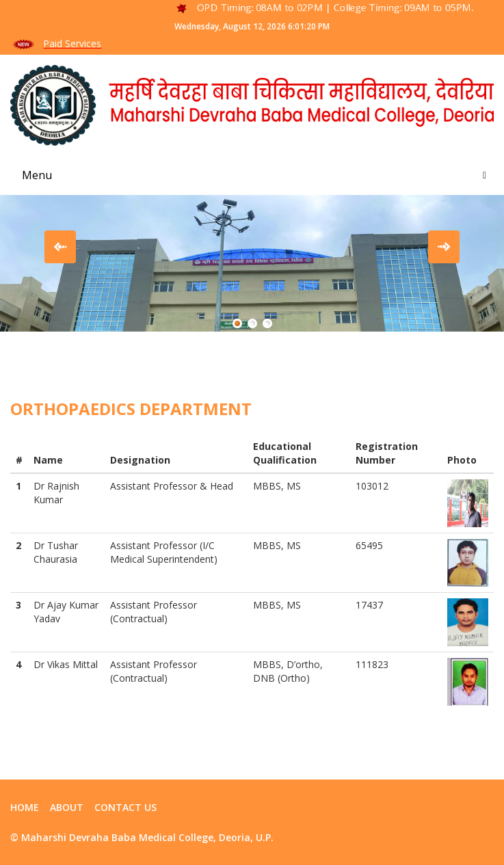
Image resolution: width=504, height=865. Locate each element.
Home (25, 807)
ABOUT (67, 807)
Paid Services (72, 43)
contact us (125, 807)
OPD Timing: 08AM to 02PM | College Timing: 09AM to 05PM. (339, 7)
